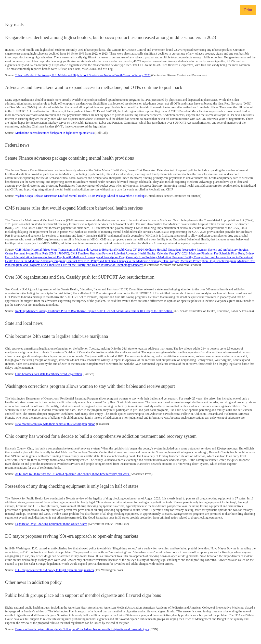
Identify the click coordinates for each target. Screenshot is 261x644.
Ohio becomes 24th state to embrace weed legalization (49, 374)
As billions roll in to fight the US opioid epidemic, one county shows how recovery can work (72, 474)
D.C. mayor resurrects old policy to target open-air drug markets (55, 570)
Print (248, 10)
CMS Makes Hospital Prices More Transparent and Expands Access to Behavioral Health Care (73, 250)
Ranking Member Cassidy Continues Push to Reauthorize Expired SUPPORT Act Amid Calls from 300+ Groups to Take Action (94, 311)
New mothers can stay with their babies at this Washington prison (55, 424)
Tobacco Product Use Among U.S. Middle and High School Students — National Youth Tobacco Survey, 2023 (83, 75)
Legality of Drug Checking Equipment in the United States (51, 524)
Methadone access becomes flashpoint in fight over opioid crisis (55, 133)
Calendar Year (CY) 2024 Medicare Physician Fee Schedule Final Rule (200, 253)
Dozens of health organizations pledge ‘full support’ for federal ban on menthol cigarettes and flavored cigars (82, 629)
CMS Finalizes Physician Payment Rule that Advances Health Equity (113, 253)
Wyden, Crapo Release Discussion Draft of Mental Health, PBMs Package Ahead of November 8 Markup (80, 196)
